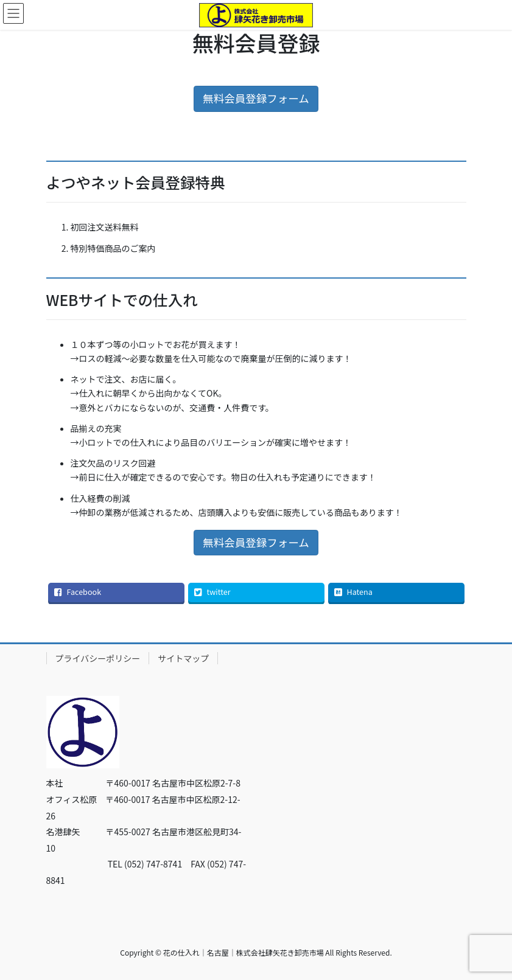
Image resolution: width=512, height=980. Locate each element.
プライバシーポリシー (98, 658)
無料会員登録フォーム (256, 98)
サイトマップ (183, 658)
